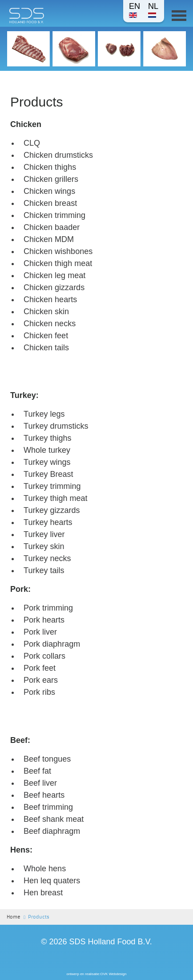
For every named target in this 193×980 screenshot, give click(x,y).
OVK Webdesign (114, 974)
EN (135, 10)
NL (153, 10)
